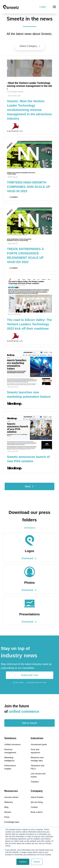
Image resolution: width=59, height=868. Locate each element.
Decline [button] (37, 862)
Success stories (11, 797)
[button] (54, 7)
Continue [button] (23, 862)
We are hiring (37, 802)
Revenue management (10, 751)
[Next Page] (30, 486)
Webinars (9, 802)
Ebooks (8, 812)
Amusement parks (39, 744)
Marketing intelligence (9, 759)
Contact (34, 807)
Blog (6, 807)
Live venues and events (38, 775)
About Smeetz (37, 797)
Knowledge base (12, 822)
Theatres (35, 782)
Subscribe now (30, 675)
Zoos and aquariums (36, 751)
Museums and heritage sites (37, 759)
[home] (11, 7)
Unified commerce (12, 744)
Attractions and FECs (38, 767)
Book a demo (37, 812)
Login (43, 7)
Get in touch (30, 723)
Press (7, 817)
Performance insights (10, 767)
